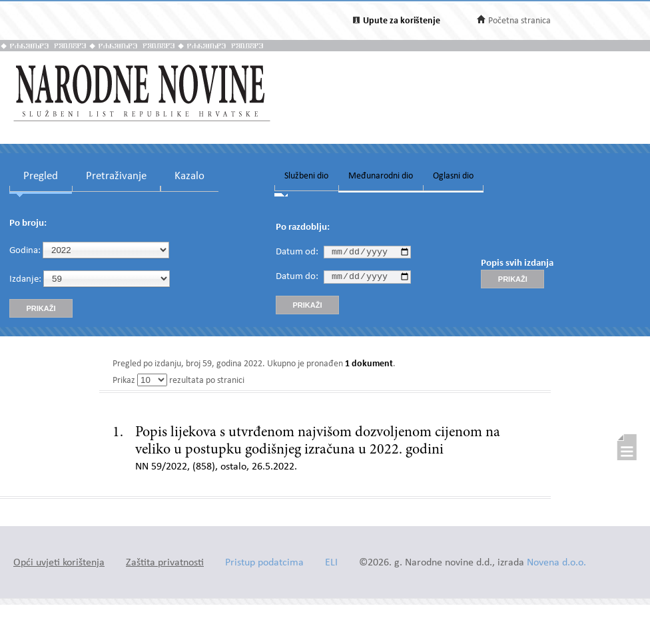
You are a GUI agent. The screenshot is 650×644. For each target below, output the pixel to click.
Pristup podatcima (264, 563)
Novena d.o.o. (556, 563)
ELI (331, 563)
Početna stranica (519, 21)
